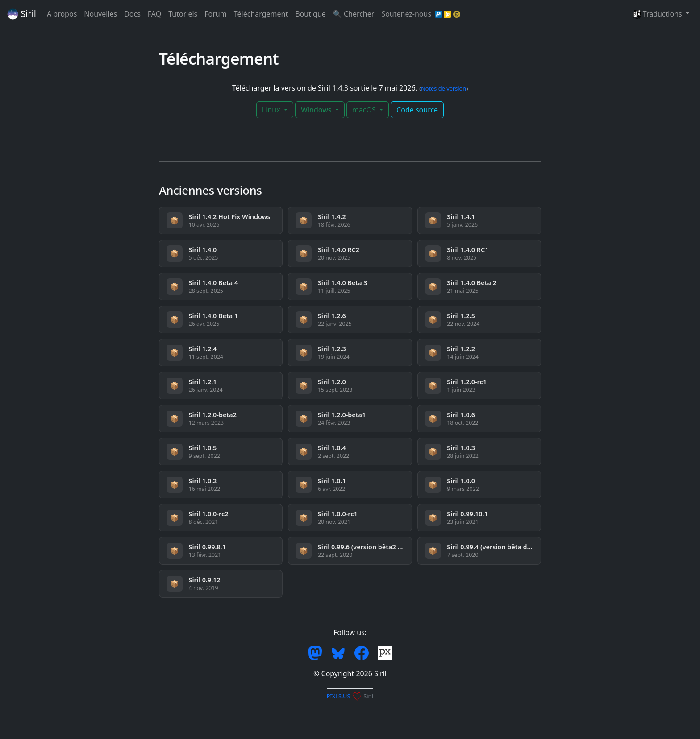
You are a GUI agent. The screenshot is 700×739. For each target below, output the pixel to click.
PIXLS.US (339, 696)
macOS (365, 110)
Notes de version (444, 88)
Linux (272, 110)
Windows (317, 110)
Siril (22, 14)
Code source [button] (417, 110)
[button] (661, 14)
